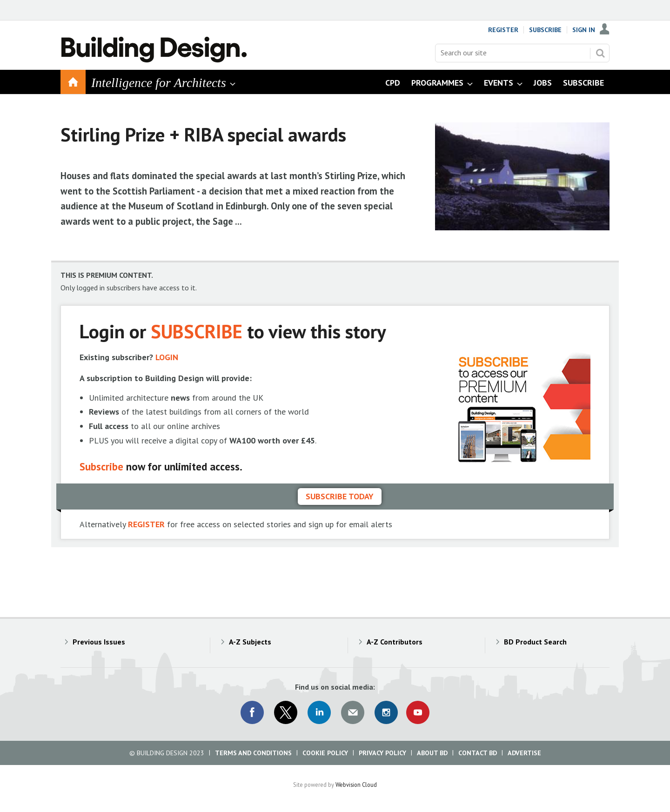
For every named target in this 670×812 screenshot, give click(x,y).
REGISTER (146, 524)
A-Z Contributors (395, 642)
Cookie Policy (325, 753)
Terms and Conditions (253, 753)
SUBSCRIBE (197, 331)
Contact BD (478, 753)
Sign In (584, 30)
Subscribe (545, 30)
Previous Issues (99, 642)
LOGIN (167, 357)
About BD (432, 753)
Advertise (524, 753)
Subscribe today (340, 496)
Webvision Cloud (356, 785)
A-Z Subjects (250, 642)
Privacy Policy (382, 753)
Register (503, 30)
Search (600, 53)
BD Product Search (535, 642)
